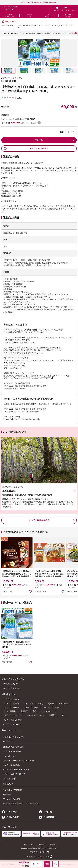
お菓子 (26, 708)
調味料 (58, 708)
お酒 (6, 708)
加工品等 (47, 708)
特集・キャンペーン (49, 15)
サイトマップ (29, 845)
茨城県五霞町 (7, 591)
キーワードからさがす (12, 688)
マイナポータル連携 (12, 799)
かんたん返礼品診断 (12, 765)
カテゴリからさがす (12, 699)
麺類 (36, 708)
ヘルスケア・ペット (36, 715)
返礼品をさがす (29, 15)
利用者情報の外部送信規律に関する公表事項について (40, 848)
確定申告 (7, 794)
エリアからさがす (11, 684)
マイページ (9, 812)
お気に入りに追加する (26, 149)
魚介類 (16, 704)
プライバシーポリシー (38, 852)
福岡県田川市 (72, 591)
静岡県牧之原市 (40, 591)
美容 (35, 711)
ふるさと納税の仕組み (12, 752)
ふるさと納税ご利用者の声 (14, 774)
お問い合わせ (10, 817)
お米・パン (28, 704)
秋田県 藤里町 (9, 81)
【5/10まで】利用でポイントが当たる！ (39, 3)
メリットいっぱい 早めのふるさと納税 (19, 761)
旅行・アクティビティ (14, 715)
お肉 (6, 704)
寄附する (39, 140)
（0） (19, 98)
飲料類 (16, 708)
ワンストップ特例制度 (12, 790)
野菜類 (51, 704)
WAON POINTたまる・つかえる (17, 770)
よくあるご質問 (10, 779)
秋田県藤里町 (7, 662)
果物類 (41, 704)
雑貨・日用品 (10, 711)
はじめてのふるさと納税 (13, 747)
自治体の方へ (48, 817)
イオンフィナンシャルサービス (38, 856)
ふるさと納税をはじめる (68, 15)
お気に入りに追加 (75, 491)
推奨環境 (42, 845)
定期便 (52, 715)
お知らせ (45, 812)
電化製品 (24, 711)
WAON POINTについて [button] (39, 123)
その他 (63, 715)
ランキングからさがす (12, 720)
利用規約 (53, 845)
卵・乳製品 (63, 704)
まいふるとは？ (10, 756)
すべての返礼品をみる (39, 520)
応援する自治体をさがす (10, 15)
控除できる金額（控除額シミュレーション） (22, 803)
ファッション (47, 711)
